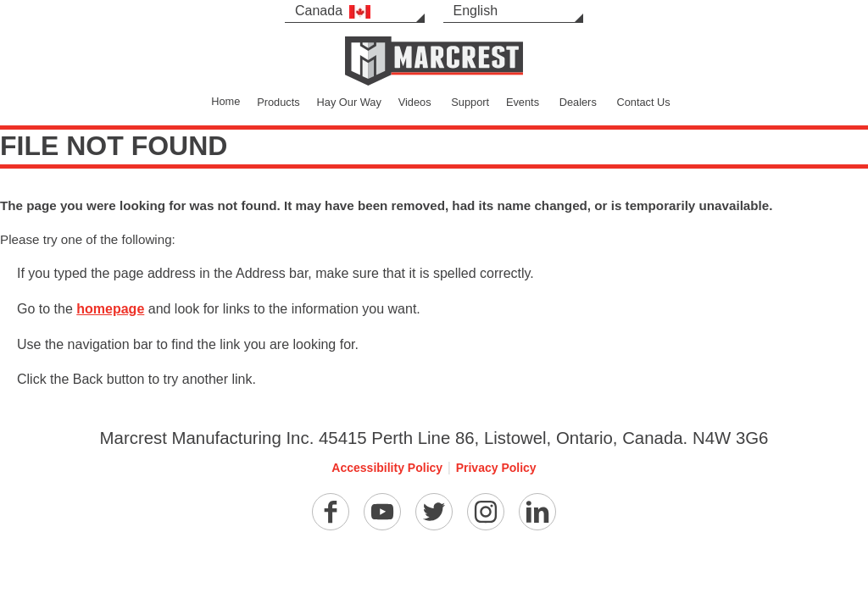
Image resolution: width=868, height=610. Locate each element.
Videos (415, 102)
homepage (110, 309)
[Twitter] (434, 512)
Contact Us (643, 102)
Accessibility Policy (387, 468)
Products (278, 102)
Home (225, 101)
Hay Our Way (349, 102)
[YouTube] (382, 512)
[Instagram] (486, 512)
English (476, 11)
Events (523, 102)
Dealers (578, 102)
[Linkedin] (537, 512)
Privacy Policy (496, 468)
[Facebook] (331, 512)
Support (470, 102)
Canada (333, 11)
